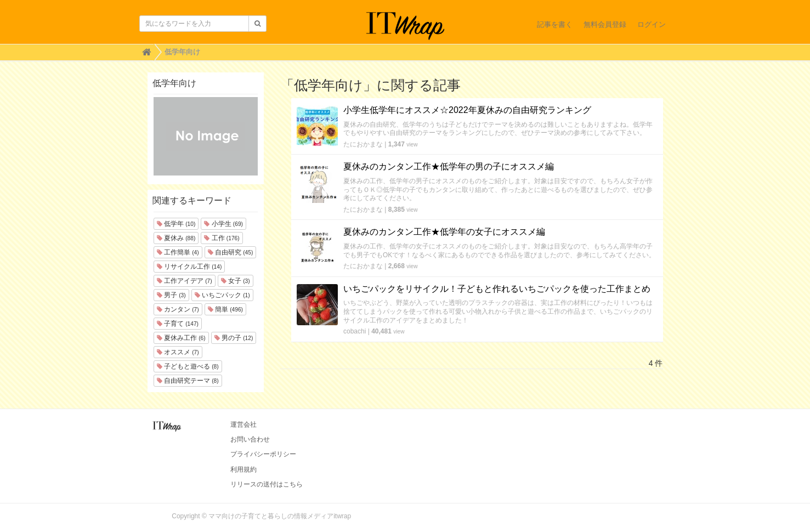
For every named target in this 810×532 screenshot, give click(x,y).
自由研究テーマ (188, 381)
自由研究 (231, 252)
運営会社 (243, 425)
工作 (222, 238)
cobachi (355, 331)
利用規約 (243, 469)
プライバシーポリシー (263, 454)
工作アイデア (185, 281)
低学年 (176, 224)
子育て (178, 324)
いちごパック (222, 295)
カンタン (178, 309)
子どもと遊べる (188, 366)
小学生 (223, 224)
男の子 (234, 338)
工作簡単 (178, 252)
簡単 (225, 309)
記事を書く (555, 24)
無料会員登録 (605, 24)
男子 (171, 295)
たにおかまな (363, 144)
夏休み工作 (181, 338)
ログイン (652, 24)
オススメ (178, 352)
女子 (236, 281)
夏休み (176, 238)
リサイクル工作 (189, 267)
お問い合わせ (250, 439)
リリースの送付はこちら (267, 484)
